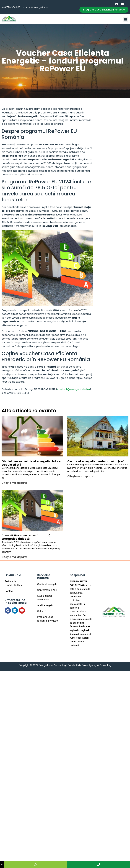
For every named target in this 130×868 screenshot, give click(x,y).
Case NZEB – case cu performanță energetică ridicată (26, 537)
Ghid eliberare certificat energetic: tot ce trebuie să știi (31, 463)
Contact (9, 591)
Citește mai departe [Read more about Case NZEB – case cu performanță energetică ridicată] (14, 557)
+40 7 (5, 7)
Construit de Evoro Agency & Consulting (90, 665)
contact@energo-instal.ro (37, 7)
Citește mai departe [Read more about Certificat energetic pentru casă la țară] (80, 476)
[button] (126, 19)
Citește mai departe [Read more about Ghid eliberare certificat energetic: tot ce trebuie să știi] (14, 483)
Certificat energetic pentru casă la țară (96, 461)
